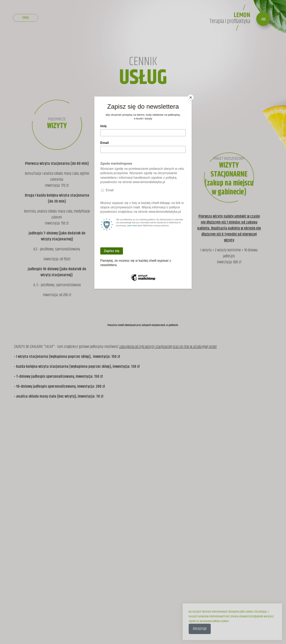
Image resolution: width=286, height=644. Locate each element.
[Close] (191, 98)
